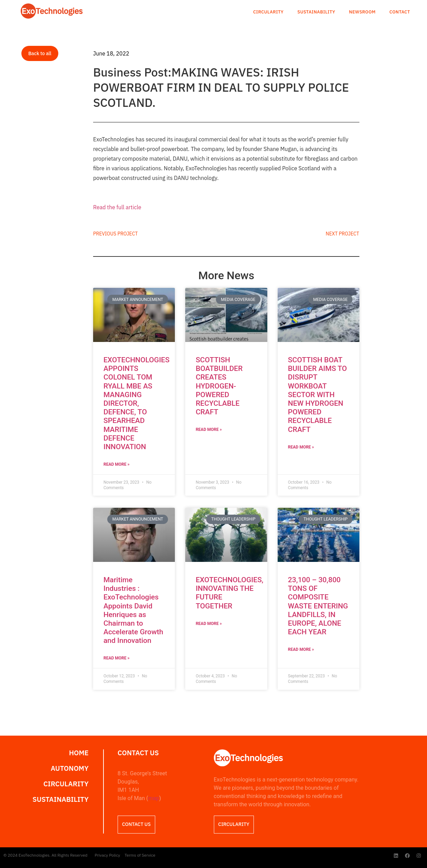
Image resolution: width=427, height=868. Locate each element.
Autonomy (70, 768)
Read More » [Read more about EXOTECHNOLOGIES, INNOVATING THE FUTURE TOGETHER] (208, 624)
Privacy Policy (108, 855)
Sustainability (316, 12)
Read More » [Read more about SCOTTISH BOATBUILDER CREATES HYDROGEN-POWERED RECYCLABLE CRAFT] (208, 430)
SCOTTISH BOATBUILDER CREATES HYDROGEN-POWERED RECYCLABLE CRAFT (219, 386)
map (153, 798)
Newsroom (362, 12)
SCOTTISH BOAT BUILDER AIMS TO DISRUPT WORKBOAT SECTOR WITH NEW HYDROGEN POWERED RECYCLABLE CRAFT (317, 395)
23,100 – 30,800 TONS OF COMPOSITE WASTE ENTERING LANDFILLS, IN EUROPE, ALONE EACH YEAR (318, 606)
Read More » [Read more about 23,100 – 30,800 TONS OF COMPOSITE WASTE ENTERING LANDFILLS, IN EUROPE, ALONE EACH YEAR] (301, 649)
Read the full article (117, 207)
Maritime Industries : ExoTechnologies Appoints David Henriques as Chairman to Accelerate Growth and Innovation (133, 610)
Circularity (268, 12)
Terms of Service (140, 855)
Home (79, 753)
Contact (400, 12)
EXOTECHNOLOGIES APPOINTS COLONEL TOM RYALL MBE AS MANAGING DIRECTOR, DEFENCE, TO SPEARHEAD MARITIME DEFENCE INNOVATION (136, 403)
